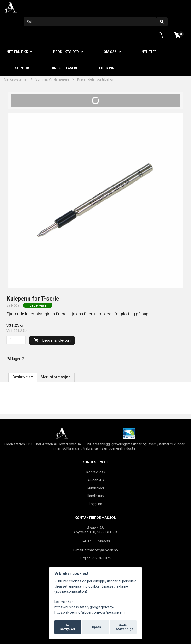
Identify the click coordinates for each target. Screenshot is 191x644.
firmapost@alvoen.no (101, 550)
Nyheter (149, 52)
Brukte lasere (65, 68)
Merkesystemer (16, 80)
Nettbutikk (17, 52)
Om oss (110, 52)
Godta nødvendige (124, 627)
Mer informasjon (56, 377)
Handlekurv (95, 496)
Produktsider (66, 52)
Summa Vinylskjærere (52, 80)
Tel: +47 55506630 (95, 541)
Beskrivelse (23, 377)
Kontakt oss (96, 472)
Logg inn (107, 68)
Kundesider (96, 488)
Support (23, 68)
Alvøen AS (96, 480)
